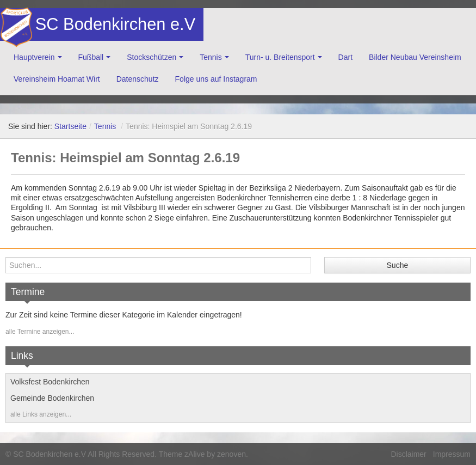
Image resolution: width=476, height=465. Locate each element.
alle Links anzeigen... (41, 414)
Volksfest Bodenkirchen (50, 382)
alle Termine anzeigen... (40, 332)
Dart (345, 57)
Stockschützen (152, 57)
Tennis (211, 57)
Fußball (91, 57)
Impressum (452, 454)
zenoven (231, 454)
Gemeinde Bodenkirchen (52, 398)
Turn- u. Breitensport (280, 57)
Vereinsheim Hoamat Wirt (57, 79)
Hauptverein (34, 57)
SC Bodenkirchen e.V (114, 24)
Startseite (70, 126)
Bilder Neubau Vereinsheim (415, 57)
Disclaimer (408, 454)
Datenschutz (138, 79)
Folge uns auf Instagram (216, 79)
